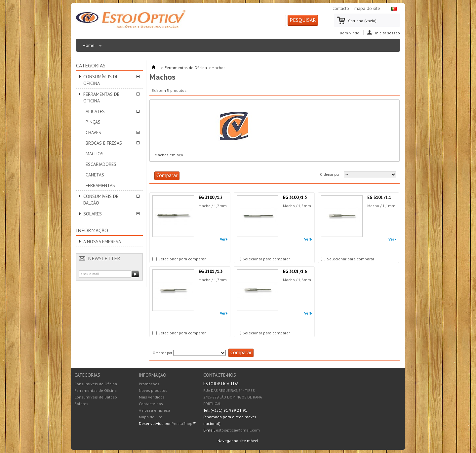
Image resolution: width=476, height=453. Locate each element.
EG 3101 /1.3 (211, 271)
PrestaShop (182, 423)
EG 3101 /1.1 (379, 197)
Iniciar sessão (388, 33)
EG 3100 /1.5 (295, 197)
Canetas (95, 175)
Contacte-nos (151, 404)
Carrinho (362, 21)
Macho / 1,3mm (213, 280)
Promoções (149, 384)
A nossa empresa (102, 242)
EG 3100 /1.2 (211, 197)
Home (91, 47)
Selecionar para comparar (182, 259)
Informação (92, 230)
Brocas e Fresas (104, 143)
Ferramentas (100, 185)
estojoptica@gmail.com (238, 430)
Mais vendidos (152, 397)
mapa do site (367, 8)
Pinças (93, 122)
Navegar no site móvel (238, 441)
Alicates (95, 111)
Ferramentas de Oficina (101, 97)
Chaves (93, 132)
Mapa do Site (151, 417)
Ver (223, 239)
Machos (95, 154)
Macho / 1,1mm (381, 206)
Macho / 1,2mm (213, 206)
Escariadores (101, 164)
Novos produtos (153, 390)
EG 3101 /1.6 (295, 271)
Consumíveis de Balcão (101, 200)
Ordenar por (330, 174)
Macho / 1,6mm (297, 280)
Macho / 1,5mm (297, 206)
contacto (341, 8)
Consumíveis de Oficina (101, 80)
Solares (93, 214)
